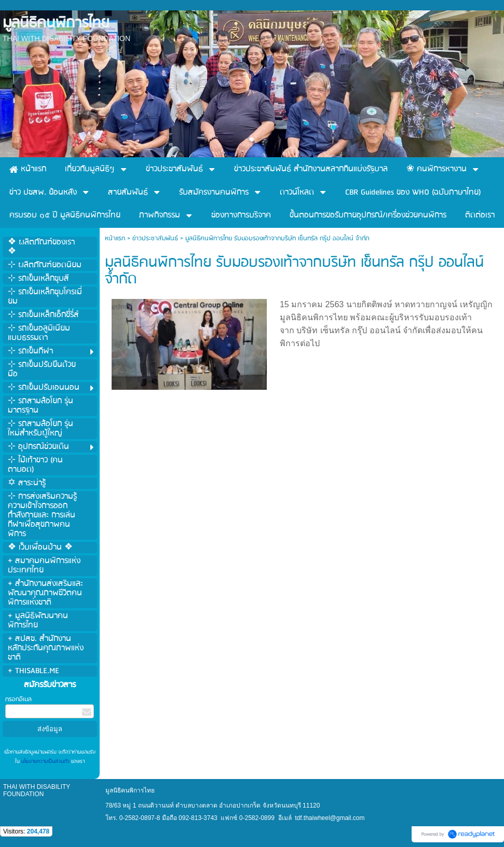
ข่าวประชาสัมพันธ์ (155, 238)
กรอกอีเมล (18, 699)
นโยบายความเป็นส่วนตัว (45, 761)
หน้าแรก (115, 238)
